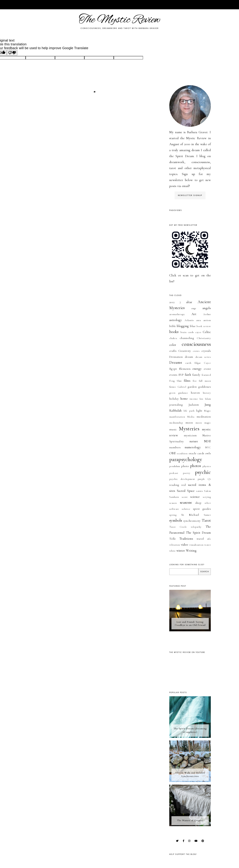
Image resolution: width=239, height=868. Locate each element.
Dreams (176, 362)
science (195, 497)
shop (198, 503)
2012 (172, 302)
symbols (176, 520)
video (185, 545)
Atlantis (189, 320)
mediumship (176, 423)
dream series (203, 357)
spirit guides (202, 509)
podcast (174, 473)
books (174, 332)
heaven (195, 393)
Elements (185, 369)
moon (189, 423)
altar (189, 302)
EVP (181, 375)
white (173, 551)
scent (185, 497)
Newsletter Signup (190, 195)
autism (207, 320)
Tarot (206, 520)
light (199, 411)
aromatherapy (177, 314)
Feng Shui (176, 381)
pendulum (175, 466)
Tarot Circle (178, 527)
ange (194, 308)
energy (197, 369)
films (187, 381)
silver (208, 503)
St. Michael (190, 515)
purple (201, 479)
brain (183, 332)
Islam (208, 399)
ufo (209, 539)
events (173, 375)
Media (191, 417)
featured (206, 375)
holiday (174, 399)
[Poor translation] (12, 53)
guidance (183, 393)
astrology (176, 320)
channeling (187, 338)
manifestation (177, 417)
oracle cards (197, 453)
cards (191, 332)
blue (193, 326)
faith (188, 375)
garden (192, 387)
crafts (173, 351)
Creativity (185, 351)
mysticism (190, 435)
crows (196, 351)
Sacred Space (186, 491)
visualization (196, 545)
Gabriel (182, 387)
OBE (172, 453)
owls (208, 453)
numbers (175, 447)
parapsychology (186, 459)
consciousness (196, 344)
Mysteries (189, 429)
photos (196, 466)
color (173, 345)
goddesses (205, 387)
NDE (207, 441)
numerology (193, 447)
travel (200, 539)
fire (195, 381)
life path (189, 411)
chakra (173, 338)
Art (194, 314)
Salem (207, 491)
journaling (176, 405)
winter (181, 551)
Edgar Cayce (203, 363)
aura (199, 320)
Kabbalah (175, 411)
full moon (205, 381)
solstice (186, 509)
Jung (208, 405)
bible (173, 326)
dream (189, 357)
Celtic (207, 332)
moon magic (203, 423)
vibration (175, 545)
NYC (208, 447)
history (207, 393)
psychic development (182, 479)
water (208, 545)
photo (185, 466)
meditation (204, 417)
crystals (206, 351)
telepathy (196, 527)
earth (188, 363)
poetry (187, 473)
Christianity (204, 338)
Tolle (173, 539)
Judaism (194, 405)
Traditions (186, 539)
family (196, 375)
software (174, 509)
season (173, 503)
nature (194, 441)
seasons (186, 503)
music (173, 429)
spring (173, 515)
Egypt (173, 369)
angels (207, 308)
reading (174, 485)
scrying (207, 497)
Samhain (174, 497)
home (184, 399)
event (207, 369)
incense (194, 399)
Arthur (207, 314)
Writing (191, 551)
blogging (183, 326)
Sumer (207, 515)
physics (207, 466)
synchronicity (192, 521)
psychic (203, 472)
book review (204, 326)
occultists (182, 453)
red (184, 485)
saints (199, 491)
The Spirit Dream (198, 533)
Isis (201, 399)
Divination (176, 357)
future (173, 387)
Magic (208, 411)
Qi (209, 479)
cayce (198, 332)
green (172, 393)
